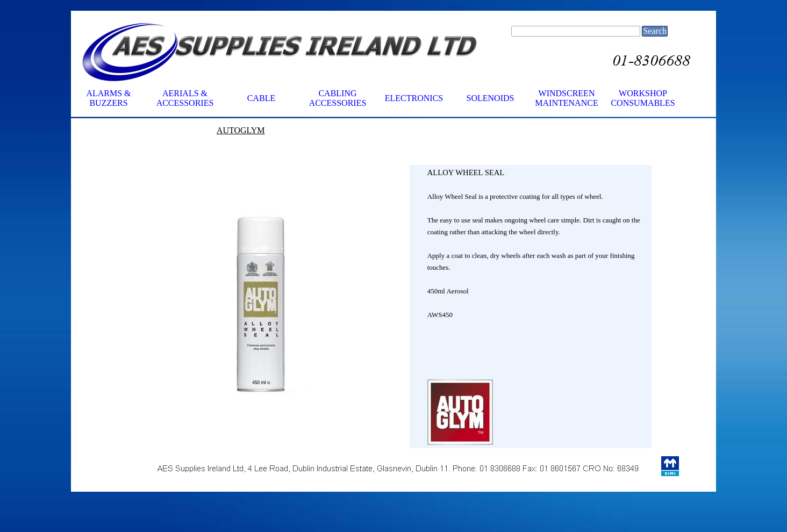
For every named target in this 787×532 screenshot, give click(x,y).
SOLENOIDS (491, 98)
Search (655, 31)
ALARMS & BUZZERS (108, 98)
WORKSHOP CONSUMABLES (643, 98)
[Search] (576, 31)
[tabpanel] (286, 142)
